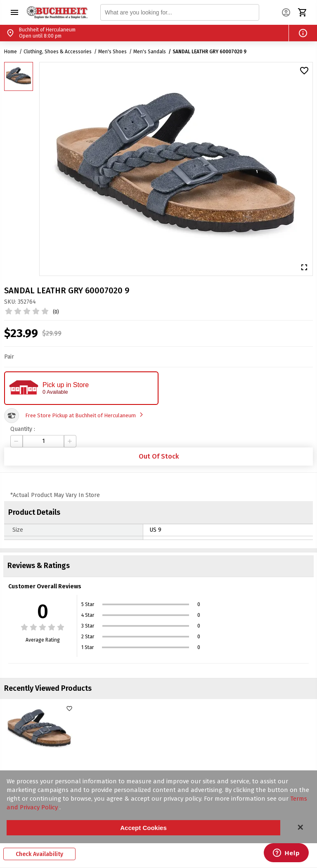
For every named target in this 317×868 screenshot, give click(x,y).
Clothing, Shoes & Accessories (58, 52)
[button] (14, 12)
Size (18, 530)
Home (11, 52)
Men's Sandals (150, 52)
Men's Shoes (112, 52)
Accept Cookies (143, 828)
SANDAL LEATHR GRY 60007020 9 (209, 52)
